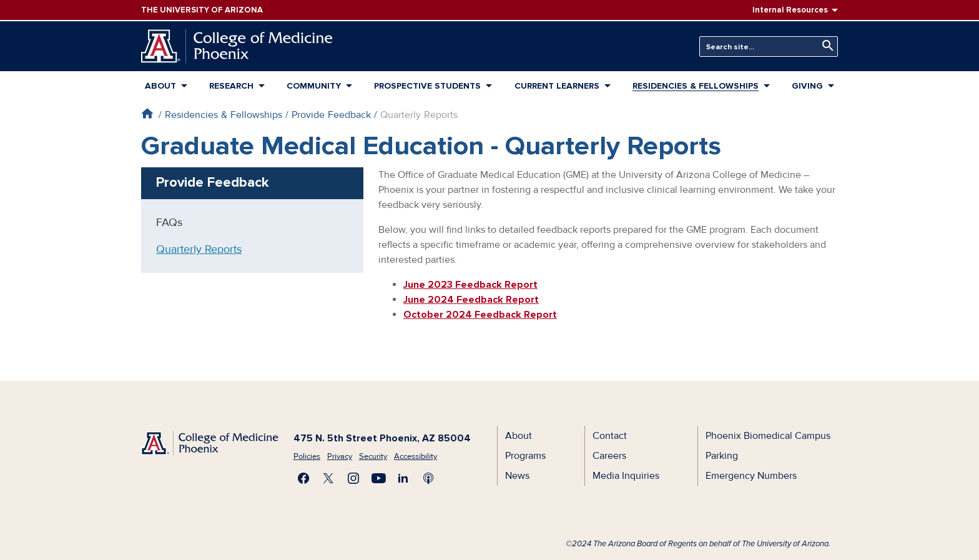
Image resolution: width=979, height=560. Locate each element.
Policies (307, 456)
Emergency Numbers (751, 476)
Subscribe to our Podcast (428, 478)
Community (314, 86)
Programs (525, 456)
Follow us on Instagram (353, 478)
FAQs (169, 222)
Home (147, 113)
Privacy (340, 456)
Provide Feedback (331, 115)
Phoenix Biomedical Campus (768, 436)
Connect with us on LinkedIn (403, 478)
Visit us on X (328, 478)
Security (373, 456)
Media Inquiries (626, 476)
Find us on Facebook (303, 478)
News (517, 476)
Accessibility (416, 456)
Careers (609, 456)
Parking (722, 456)
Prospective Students (427, 86)
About (160, 86)
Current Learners (557, 86)
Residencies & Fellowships (696, 86)
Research (231, 86)
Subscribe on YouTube (378, 478)
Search (825, 46)
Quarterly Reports (199, 249)
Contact (610, 436)
